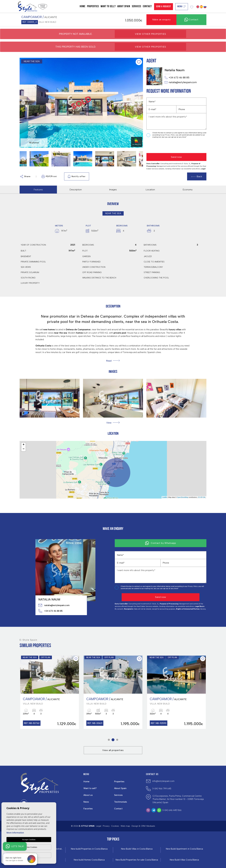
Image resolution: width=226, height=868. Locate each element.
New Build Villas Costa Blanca (184, 860)
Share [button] (25, 177)
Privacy (106, 826)
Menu (182, 7)
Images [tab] (113, 190)
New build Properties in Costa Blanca (89, 849)
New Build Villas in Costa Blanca (137, 849)
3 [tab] (117, 740)
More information (15, 833)
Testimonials (121, 802)
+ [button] (24, 445)
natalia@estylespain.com (181, 82)
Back (197, 176)
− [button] (24, 449)
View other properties (150, 34)
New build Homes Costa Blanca (89, 860)
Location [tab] (150, 190)
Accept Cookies (29, 839)
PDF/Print (49, 177)
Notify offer (77, 177)
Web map (125, 826)
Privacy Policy (170, 135)
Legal (99, 826)
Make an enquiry (162, 20)
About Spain (124, 6)
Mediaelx (151, 826)
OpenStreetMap (183, 497)
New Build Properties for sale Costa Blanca (137, 860)
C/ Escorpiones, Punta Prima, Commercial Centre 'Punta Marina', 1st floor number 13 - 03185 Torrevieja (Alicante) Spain (178, 799)
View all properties (113, 750)
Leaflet (165, 497)
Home (83, 6)
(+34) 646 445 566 (172, 810)
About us (88, 795)
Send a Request (164, 7)
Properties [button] (93, 6)
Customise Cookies (29, 847)
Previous (22, 103)
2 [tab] (113, 740)
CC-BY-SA (201, 497)
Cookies (115, 826)
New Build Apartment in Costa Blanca (184, 849)
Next (140, 103)
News (86, 802)
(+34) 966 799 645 (162, 789)
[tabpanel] (50, 692)
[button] (113, 423)
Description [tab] (76, 190)
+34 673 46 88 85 (177, 78)
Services (136, 6)
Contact (147, 6)
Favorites (88, 809)
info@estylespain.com (163, 781)
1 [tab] (109, 740)
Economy (188, 190)
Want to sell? (108, 6)
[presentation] (162, 146)
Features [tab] (38, 190)
